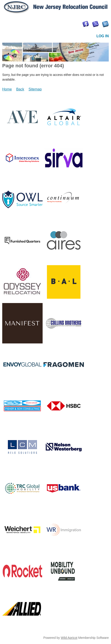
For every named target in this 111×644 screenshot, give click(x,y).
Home (7, 89)
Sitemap (35, 89)
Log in (103, 36)
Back (20, 89)
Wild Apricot (69, 638)
